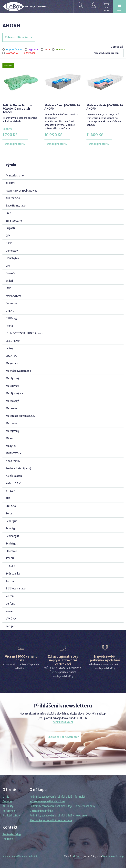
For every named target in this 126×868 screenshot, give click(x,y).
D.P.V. (9, 243)
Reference (9, 811)
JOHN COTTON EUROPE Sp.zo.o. (25, 333)
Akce (47, 50)
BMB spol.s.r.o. (14, 221)
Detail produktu (15, 144)
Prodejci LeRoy (11, 816)
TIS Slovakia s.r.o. (16, 589)
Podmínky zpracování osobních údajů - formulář (57, 797)
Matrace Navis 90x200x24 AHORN (105, 107)
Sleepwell (11, 551)
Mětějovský (13, 431)
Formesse (11, 303)
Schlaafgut (12, 536)
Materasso (12, 408)
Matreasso (12, 423)
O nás (6, 797)
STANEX (11, 566)
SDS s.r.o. (11, 506)
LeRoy (9, 348)
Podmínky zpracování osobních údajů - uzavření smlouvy (62, 806)
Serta (9, 514)
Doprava (7, 801)
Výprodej (33, 50)
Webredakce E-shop (113, 856)
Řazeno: (108, 53)
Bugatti (10, 228)
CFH (8, 236)
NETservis (78, 856)
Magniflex (12, 363)
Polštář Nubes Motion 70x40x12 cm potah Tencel (17, 109)
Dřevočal (11, 273)
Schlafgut (12, 544)
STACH (10, 559)
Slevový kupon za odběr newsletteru (51, 820)
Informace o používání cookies (47, 801)
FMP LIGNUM (13, 296)
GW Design (12, 318)
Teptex (10, 581)
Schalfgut (12, 528)
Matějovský (13, 386)
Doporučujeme (14, 50)
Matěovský (12, 401)
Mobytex (11, 446)
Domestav (12, 251)
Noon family (13, 461)
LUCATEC (11, 356)
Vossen (10, 611)
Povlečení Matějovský (18, 468)
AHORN (10, 183)
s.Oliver (10, 491)
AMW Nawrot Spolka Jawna (22, 191)
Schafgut (11, 521)
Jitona (9, 326)
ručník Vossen (14, 476)
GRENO (10, 311)
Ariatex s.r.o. (13, 198)
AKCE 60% (12, 54)
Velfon (10, 596)
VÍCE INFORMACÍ (63, 722)
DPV (8, 266)
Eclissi (9, 281)
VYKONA (11, 619)
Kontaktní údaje (12, 834)
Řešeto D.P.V (13, 483)
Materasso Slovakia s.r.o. (20, 416)
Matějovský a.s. (15, 393)
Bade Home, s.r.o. (16, 206)
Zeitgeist (11, 626)
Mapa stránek (10, 856)
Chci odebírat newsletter (63, 737)
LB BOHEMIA (13, 341)
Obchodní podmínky (41, 811)
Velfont (10, 604)
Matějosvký (13, 378)
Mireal (10, 438)
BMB (8, 213)
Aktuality (8, 806)
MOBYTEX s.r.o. (15, 453)
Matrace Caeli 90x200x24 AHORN (62, 107)
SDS (8, 498)
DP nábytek (12, 258)
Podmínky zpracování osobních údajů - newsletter (59, 816)
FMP (8, 288)
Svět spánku (13, 574)
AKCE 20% (30, 54)
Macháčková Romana (18, 371)
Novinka (61, 50)
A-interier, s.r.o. (15, 176)
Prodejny (8, 839)
